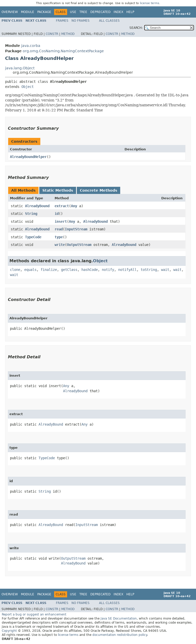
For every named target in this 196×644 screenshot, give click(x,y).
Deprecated (100, 12)
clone (15, 270)
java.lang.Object (20, 68)
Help (130, 12)
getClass (69, 270)
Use (73, 12)
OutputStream (79, 245)
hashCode (90, 270)
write (60, 245)
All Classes (109, 21)
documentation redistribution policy (120, 635)
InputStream (76, 229)
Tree (83, 12)
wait (165, 270)
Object (28, 87)
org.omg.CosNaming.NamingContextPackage (63, 51)
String (31, 214)
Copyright (9, 631)
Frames (62, 21)
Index (118, 12)
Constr (52, 34)
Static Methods (58, 190)
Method (68, 34)
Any (74, 206)
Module (28, 12)
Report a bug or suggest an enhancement (34, 614)
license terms (150, 3)
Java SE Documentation (119, 619)
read (59, 229)
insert (61, 221)
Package (44, 12)
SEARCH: (136, 28)
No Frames (81, 21)
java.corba (31, 46)
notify (108, 270)
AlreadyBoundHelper (28, 157)
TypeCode (33, 237)
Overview (10, 12)
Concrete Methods (99, 190)
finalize (49, 270)
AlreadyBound (37, 206)
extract (62, 206)
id (57, 214)
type (59, 237)
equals (30, 270)
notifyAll (127, 270)
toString (149, 270)
